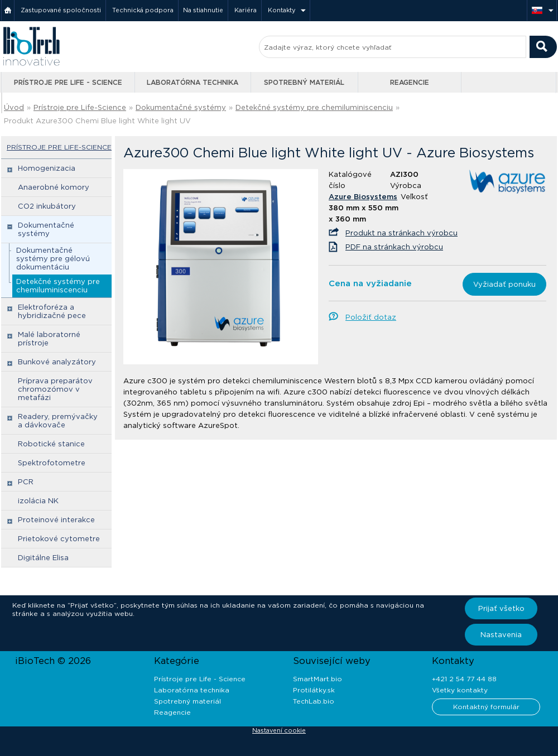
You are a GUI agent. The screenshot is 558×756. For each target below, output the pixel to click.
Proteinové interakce (56, 520)
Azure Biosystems (363, 197)
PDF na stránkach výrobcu (394, 247)
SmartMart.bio (318, 679)
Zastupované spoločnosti (61, 10)
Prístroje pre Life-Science (80, 107)
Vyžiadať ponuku (504, 284)
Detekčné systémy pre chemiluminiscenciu (314, 107)
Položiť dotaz (371, 317)
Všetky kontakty (460, 690)
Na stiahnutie (203, 10)
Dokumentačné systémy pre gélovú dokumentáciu (53, 259)
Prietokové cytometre (59, 539)
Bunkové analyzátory (57, 362)
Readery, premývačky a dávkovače (58, 421)
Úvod (14, 107)
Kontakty (282, 10)
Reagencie (410, 82)
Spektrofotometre (52, 463)
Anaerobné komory (54, 187)
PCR (26, 482)
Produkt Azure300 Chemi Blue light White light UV (97, 121)
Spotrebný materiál (304, 82)
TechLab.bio (314, 701)
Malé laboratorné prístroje (49, 339)
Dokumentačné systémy (181, 107)
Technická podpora (143, 10)
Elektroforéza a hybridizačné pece (52, 311)
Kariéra (246, 10)
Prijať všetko (501, 608)
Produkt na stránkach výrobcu (401, 233)
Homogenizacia (47, 168)
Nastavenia (501, 635)
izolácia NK (38, 501)
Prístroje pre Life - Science (68, 82)
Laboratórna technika (193, 82)
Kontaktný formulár (486, 707)
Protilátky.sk (314, 690)
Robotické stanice (51, 444)
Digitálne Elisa (43, 558)
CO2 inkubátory (47, 206)
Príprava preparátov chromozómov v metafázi (55, 389)
